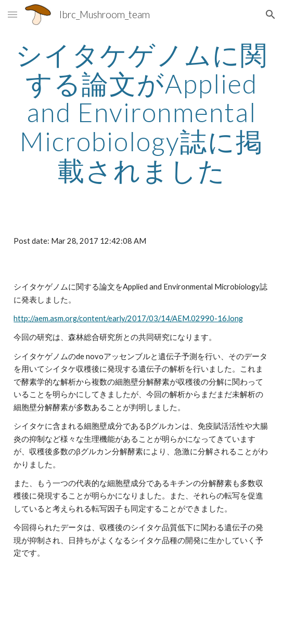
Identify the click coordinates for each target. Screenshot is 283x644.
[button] (12, 14)
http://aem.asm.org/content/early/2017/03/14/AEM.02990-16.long (128, 318)
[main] (141, 113)
